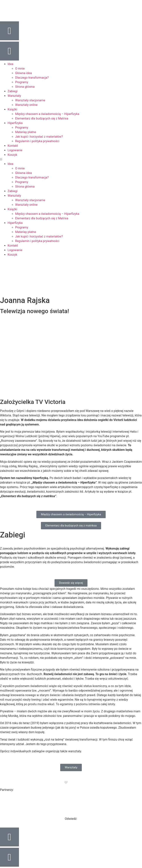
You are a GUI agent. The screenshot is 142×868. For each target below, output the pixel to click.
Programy (22, 82)
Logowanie (15, 150)
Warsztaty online (26, 105)
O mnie (20, 69)
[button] (71, 159)
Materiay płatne (26, 132)
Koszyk (12, 155)
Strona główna (25, 87)
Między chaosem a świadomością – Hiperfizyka (47, 114)
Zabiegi (13, 91)
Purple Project (86, 782)
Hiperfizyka (15, 123)
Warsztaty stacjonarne (30, 100)
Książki (12, 109)
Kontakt (13, 146)
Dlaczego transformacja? (32, 78)
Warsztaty (14, 96)
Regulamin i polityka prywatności (37, 141)
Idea (11, 64)
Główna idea (23, 73)
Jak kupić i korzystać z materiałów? (39, 137)
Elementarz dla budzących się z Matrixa (42, 118)
